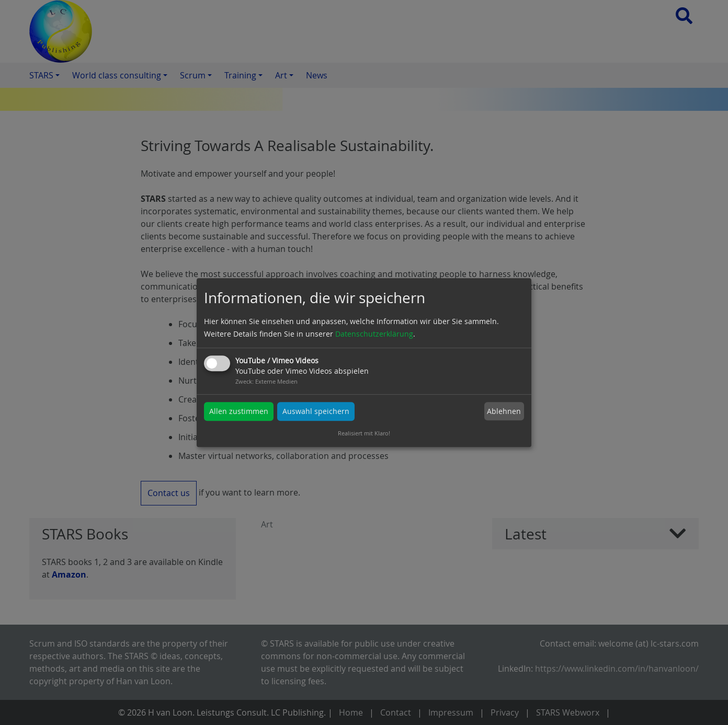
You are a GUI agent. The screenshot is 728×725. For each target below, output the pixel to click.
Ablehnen (504, 411)
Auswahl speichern (316, 411)
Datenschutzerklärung (374, 334)
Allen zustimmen (239, 411)
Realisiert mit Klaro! (364, 433)
